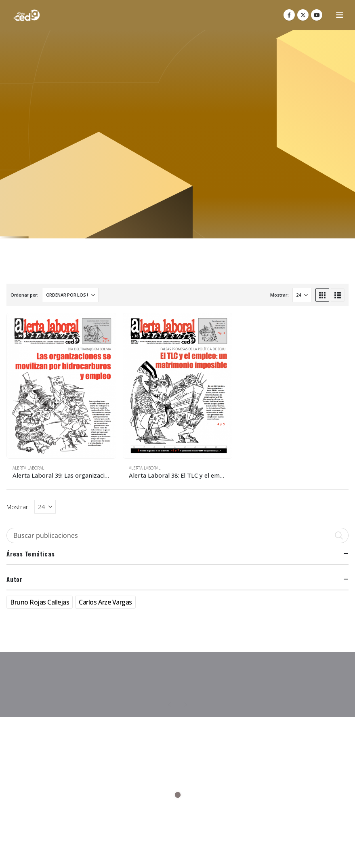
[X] (303, 15)
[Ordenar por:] (70, 295)
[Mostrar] (302, 295)
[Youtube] (317, 15)
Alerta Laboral (28, 468)
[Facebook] (289, 15)
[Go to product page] (61, 386)
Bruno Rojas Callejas (40, 602)
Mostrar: (279, 295)
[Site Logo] (27, 15)
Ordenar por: (24, 295)
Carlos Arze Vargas (105, 602)
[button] (340, 15)
